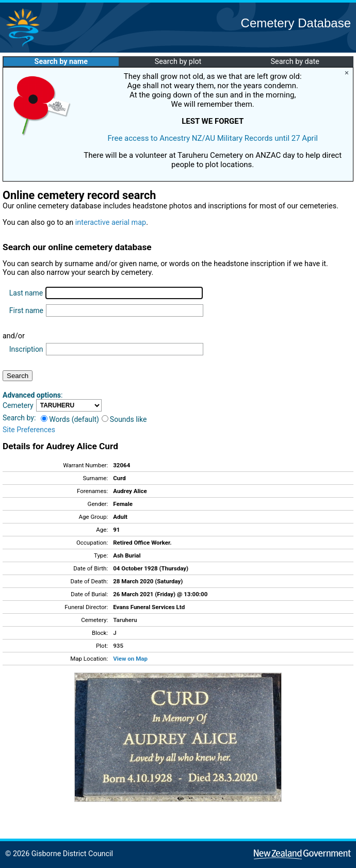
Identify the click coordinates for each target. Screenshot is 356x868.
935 (118, 646)
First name (26, 310)
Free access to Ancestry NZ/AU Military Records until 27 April (213, 138)
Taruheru (125, 620)
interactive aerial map (111, 223)
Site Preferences (29, 430)
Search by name (61, 62)
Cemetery (18, 405)
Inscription (26, 349)
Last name (26, 293)
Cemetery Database (296, 23)
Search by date (295, 62)
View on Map (130, 659)
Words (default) (70, 419)
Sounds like (124, 419)
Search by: (19, 418)
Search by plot (178, 62)
